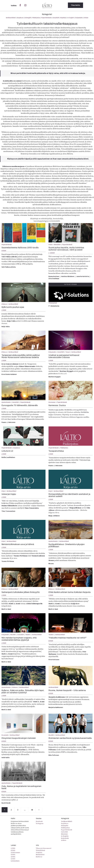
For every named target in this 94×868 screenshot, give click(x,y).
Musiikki (13, 635)
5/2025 (4, 251)
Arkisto (86, 18)
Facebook (39, 822)
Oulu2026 (56, 18)
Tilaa (75, 5)
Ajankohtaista (6, 402)
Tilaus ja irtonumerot (44, 848)
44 (36, 810)
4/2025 (13, 857)
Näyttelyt (63, 18)
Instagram (40, 824)
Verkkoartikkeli (11, 18)
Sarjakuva (20, 18)
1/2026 (4, 310)
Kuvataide (5, 735)
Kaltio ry (39, 857)
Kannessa (52, 402)
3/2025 (13, 859)
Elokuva (4, 304)
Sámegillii (28, 18)
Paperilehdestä (46, 18)
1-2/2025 (52, 253)
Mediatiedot (40, 855)
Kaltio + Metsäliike (55, 245)
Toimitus (39, 853)
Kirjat (3, 491)
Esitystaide (79, 18)
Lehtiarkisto (15, 861)
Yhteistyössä (53, 303)
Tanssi (68, 352)
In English (71, 18)
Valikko (14, 6)
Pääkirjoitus (36, 18)
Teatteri (28, 635)
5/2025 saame (15, 853)
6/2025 (51, 641)
